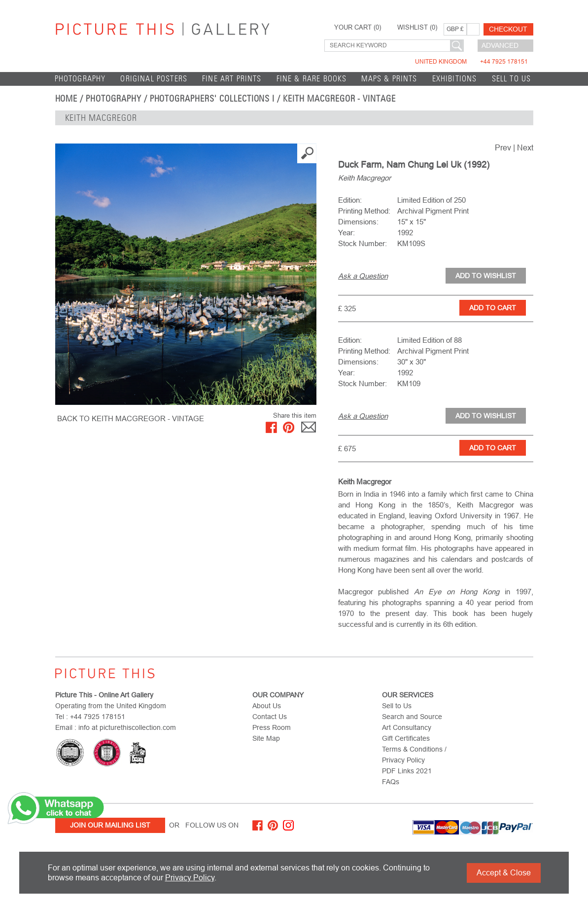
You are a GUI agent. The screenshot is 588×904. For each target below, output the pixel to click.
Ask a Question (363, 276)
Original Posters (154, 79)
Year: (346, 233)
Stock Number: (363, 243)
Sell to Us (512, 79)
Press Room (272, 727)
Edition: (350, 200)
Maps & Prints (389, 79)
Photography (80, 79)
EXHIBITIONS (455, 79)
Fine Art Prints (232, 79)
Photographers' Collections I (212, 99)
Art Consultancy (407, 727)
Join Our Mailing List (110, 825)
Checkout (508, 29)
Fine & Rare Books (312, 79)
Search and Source (412, 717)
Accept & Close (504, 873)
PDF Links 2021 (407, 771)
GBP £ (455, 29)
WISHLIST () (417, 28)
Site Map (266, 738)
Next (525, 148)
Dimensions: (358, 222)
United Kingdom (471, 62)
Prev (503, 148)
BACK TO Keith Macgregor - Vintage (131, 418)
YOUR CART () (358, 28)
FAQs (391, 782)
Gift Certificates (406, 738)
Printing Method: (364, 211)
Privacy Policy (190, 878)
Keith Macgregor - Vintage (339, 99)
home (67, 99)
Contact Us (270, 717)
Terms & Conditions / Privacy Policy (414, 755)
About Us (267, 706)
